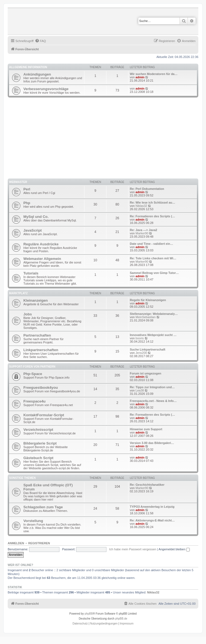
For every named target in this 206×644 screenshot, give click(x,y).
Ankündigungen (37, 74)
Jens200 (141, 353)
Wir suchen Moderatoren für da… (154, 74)
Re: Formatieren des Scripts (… (152, 216)
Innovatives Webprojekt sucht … (153, 335)
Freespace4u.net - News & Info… (153, 401)
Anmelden (16, 543)
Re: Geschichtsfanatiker (147, 485)
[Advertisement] (107, 139)
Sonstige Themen (22, 478)
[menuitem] (40, 41)
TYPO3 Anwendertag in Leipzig (152, 507)
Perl (27, 189)
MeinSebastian (146, 317)
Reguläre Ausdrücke (41, 244)
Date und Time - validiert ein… (152, 244)
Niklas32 (141, 206)
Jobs (28, 314)
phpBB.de (121, 619)
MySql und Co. (36, 217)
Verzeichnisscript (38, 430)
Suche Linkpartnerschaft (148, 349)
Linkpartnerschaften (41, 350)
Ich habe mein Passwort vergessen (133, 549)
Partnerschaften (37, 335)
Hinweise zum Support (146, 429)
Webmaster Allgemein (42, 259)
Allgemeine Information (28, 67)
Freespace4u (35, 401)
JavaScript (33, 230)
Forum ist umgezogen (145, 373)
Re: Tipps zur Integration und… (152, 387)
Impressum (127, 624)
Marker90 (142, 233)
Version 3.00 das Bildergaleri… (152, 443)
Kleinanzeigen (36, 300)
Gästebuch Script (38, 458)
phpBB (89, 614)
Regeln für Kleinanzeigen (148, 300)
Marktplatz (18, 293)
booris (140, 338)
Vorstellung (33, 521)
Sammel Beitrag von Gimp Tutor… (154, 273)
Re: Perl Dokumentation (147, 189)
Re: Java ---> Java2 (143, 230)
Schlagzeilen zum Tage (43, 507)
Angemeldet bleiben (174, 549)
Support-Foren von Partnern (32, 367)
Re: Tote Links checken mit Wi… (153, 258)
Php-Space (33, 374)
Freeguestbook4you (41, 388)
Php (27, 203)
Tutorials (31, 273)
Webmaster (18, 182)
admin (140, 77)
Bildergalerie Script (40, 443)
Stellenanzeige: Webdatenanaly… (154, 314)
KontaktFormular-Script (44, 415)
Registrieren (39, 543)
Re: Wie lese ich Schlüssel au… (153, 202)
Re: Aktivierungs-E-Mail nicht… (152, 520)
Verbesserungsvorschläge (46, 89)
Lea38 (140, 390)
